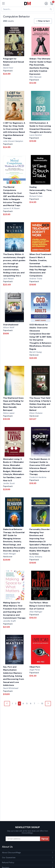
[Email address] (23, 839)
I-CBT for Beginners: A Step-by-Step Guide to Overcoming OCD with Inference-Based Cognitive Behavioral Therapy (14, 131)
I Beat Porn (35, 667)
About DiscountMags (11, 853)
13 (42, 703)
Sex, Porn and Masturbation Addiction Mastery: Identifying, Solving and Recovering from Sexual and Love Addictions (14, 676)
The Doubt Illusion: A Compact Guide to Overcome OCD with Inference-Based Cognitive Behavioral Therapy (40, 467)
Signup (45, 839)
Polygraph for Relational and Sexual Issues (13, 62)
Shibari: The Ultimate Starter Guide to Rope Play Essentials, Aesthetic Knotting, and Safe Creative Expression (40, 66)
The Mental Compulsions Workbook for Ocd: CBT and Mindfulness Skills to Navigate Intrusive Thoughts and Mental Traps (14, 196)
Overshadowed (11, 325)
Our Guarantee (9, 858)
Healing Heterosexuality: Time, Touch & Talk (41, 190)
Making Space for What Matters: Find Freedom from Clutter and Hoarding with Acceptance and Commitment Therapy (14, 610)
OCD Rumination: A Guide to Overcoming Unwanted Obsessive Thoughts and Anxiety (40, 128)
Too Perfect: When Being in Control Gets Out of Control (40, 606)
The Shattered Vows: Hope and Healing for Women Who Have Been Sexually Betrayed (14, 404)
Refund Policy (8, 863)
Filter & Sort (43, 21)
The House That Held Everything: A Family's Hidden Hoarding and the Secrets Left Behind (40, 404)
